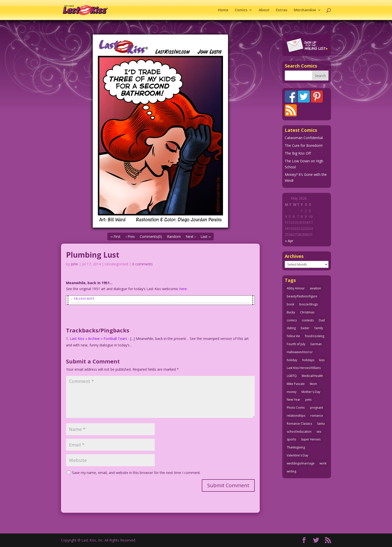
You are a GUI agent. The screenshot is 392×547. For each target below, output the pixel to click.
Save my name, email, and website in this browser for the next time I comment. (136, 473)
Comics (241, 10)
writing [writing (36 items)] (291, 471)
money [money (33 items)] (292, 392)
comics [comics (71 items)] (292, 320)
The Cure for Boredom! (304, 145)
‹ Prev (130, 236)
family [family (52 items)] (319, 328)
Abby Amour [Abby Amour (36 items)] (296, 288)
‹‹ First (115, 236)
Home (223, 10)
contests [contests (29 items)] (308, 320)
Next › (191, 236)
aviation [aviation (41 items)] (315, 288)
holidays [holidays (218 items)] (308, 360)
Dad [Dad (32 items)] (322, 320)
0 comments (142, 264)
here (183, 289)
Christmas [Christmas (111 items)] (307, 312)
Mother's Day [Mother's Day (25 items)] (311, 392)
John (74, 264)
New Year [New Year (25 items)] (293, 400)
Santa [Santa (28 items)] (321, 424)
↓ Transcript (83, 299)
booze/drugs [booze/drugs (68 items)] (308, 304)
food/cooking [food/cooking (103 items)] (315, 336)
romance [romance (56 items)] (317, 416)
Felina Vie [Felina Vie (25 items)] (293, 336)
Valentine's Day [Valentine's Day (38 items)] (297, 455)
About (264, 10)
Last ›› (205, 236)
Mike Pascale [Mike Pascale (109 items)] (296, 384)
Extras (282, 10)
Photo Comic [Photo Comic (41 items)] (296, 408)
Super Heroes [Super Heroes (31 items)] (311, 439)
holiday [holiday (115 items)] (292, 360)
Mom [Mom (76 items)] (313, 384)
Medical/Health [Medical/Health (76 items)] (312, 376)
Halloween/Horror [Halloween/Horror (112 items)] (300, 352)
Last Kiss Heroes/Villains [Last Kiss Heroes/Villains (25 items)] (304, 368)
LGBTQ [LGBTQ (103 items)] (292, 376)
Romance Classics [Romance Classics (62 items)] (299, 424)
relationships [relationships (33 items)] (296, 416)
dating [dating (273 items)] (291, 328)
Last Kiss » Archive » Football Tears (98, 339)
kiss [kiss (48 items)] (322, 360)
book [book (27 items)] (290, 304)
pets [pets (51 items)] (308, 400)
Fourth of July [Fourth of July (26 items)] (296, 344)
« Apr (289, 241)
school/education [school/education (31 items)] (299, 432)
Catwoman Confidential (304, 138)
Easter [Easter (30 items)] (305, 328)
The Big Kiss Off (298, 153)
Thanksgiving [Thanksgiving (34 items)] (296, 447)
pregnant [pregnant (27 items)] (316, 408)
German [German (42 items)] (316, 344)
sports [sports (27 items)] (291, 439)
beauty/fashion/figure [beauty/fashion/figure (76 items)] (302, 296)
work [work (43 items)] (323, 463)
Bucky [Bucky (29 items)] (291, 312)
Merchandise (305, 10)
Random (174, 236)
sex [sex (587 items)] (319, 432)
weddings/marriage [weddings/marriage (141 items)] (301, 463)
